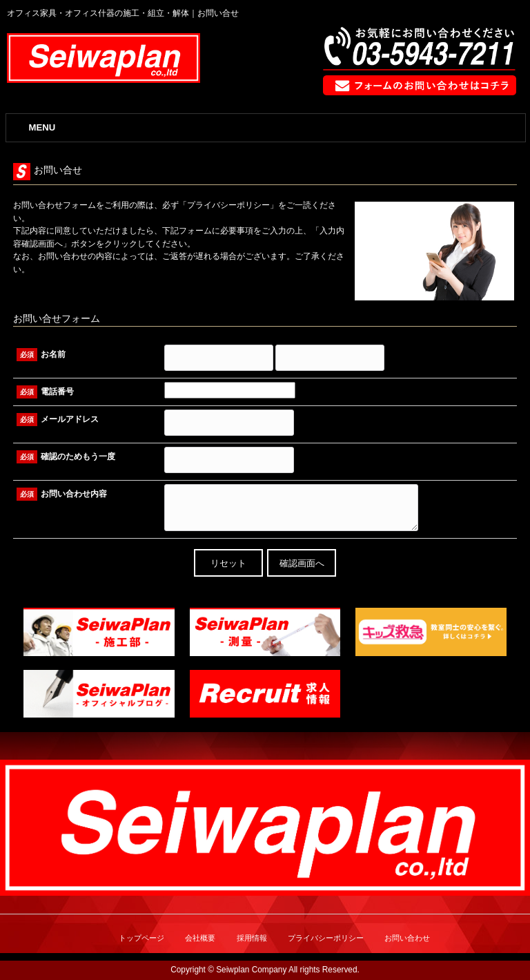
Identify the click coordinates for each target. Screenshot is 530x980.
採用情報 (252, 938)
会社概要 (200, 938)
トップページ (141, 938)
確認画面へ (302, 563)
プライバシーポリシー (228, 205)
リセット (228, 563)
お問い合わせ (407, 938)
